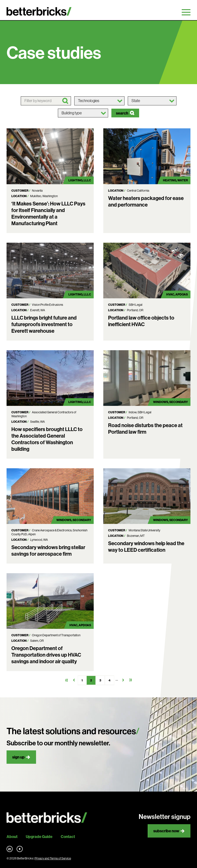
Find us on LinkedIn (10, 849)
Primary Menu (186, 12)
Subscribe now (166, 831)
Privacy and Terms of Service (53, 858)
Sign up (18, 757)
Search (122, 113)
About (12, 837)
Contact (68, 837)
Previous (74, 680)
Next (123, 680)
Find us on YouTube (20, 849)
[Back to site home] (47, 818)
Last (131, 680)
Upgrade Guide (39, 837)
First (67, 680)
